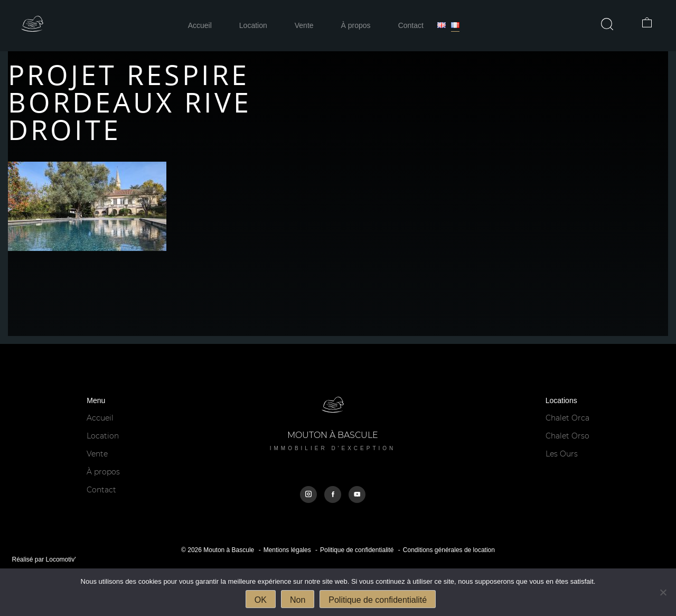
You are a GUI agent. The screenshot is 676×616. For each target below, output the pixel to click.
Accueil (200, 25)
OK (261, 600)
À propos (356, 25)
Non (298, 600)
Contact (411, 25)
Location (253, 25)
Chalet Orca (567, 418)
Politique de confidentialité (357, 550)
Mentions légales (287, 550)
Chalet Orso (567, 436)
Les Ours (562, 454)
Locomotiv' (61, 559)
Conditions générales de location (449, 550)
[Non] (663, 592)
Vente (304, 25)
